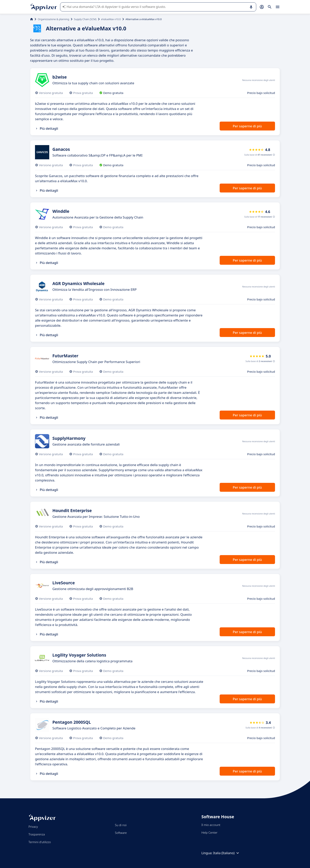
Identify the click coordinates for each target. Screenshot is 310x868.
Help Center (209, 832)
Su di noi (121, 825)
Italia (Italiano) (227, 853)
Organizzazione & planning (53, 19)
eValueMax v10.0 (111, 19)
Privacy (33, 827)
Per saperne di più (247, 126)
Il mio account (211, 825)
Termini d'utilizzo (40, 842)
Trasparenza (37, 834)
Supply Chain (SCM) (85, 19)
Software (121, 833)
